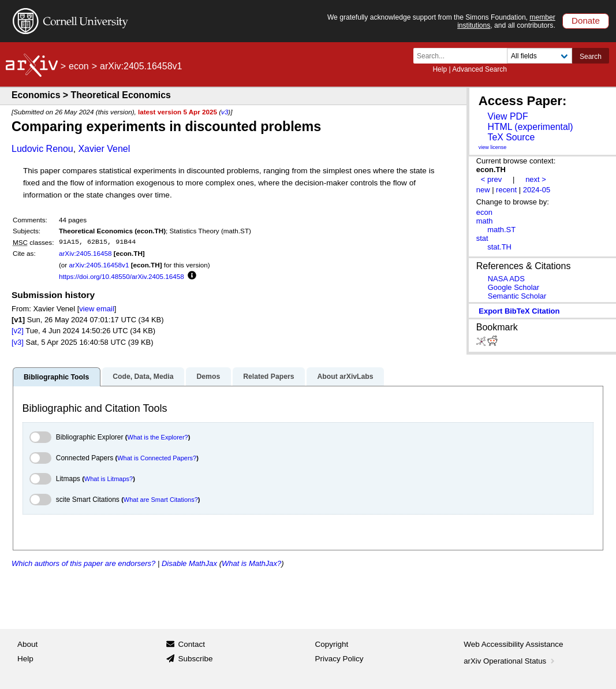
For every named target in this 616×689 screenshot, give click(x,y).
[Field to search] (540, 56)
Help (440, 69)
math (485, 221)
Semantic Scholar (517, 296)
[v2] (18, 331)
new (483, 190)
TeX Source (511, 137)
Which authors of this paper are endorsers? (83, 563)
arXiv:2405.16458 (85, 253)
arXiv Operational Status (510, 661)
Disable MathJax (189, 563)
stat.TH (499, 247)
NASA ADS (506, 279)
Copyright (332, 644)
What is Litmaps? (109, 479)
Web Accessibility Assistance (513, 644)
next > (536, 179)
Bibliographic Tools (56, 377)
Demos (208, 377)
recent (506, 190)
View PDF (507, 116)
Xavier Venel (104, 149)
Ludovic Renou (42, 149)
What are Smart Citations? (161, 500)
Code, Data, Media (143, 377)
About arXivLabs (345, 377)
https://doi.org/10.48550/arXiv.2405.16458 (122, 276)
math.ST (501, 230)
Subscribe (195, 659)
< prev (491, 179)
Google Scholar (514, 287)
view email (96, 309)
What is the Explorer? (158, 437)
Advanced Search (479, 69)
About (27, 644)
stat (482, 238)
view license (493, 147)
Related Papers (268, 377)
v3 (225, 112)
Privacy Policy (339, 659)
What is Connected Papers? (157, 458)
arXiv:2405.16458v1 (99, 265)
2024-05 (537, 190)
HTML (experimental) (530, 127)
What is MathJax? (251, 563)
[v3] (18, 342)
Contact (191, 644)
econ (79, 66)
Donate (586, 21)
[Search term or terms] (464, 56)
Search (591, 57)
